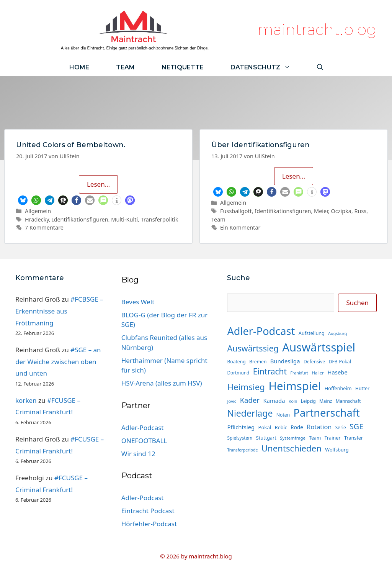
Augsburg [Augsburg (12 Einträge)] (337, 333)
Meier (321, 211)
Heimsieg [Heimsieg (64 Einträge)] (246, 387)
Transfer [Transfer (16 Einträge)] (354, 438)
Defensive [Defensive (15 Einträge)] (314, 362)
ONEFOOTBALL (144, 441)
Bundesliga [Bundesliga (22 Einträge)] (285, 361)
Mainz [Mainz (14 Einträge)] (326, 401)
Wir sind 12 (138, 454)
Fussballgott (236, 211)
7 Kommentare (44, 227)
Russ (361, 211)
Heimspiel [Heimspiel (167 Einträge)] (295, 386)
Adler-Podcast (143, 428)
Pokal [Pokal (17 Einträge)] (265, 427)
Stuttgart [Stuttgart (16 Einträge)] (266, 438)
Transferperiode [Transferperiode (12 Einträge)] (242, 450)
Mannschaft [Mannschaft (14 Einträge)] (348, 401)
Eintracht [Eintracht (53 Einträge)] (270, 371)
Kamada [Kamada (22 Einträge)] (274, 401)
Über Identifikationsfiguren (261, 145)
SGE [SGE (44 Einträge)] (356, 426)
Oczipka (341, 211)
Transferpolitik (160, 219)
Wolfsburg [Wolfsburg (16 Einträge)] (337, 450)
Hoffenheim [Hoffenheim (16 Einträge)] (338, 388)
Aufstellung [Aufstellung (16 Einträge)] (312, 333)
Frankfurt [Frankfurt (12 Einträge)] (299, 373)
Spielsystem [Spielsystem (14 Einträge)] (240, 438)
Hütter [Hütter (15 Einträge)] (362, 388)
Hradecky (37, 219)
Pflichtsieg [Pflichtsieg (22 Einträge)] (241, 427)
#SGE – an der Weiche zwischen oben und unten (58, 361)
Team (125, 67)
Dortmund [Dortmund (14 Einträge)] (238, 373)
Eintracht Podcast (148, 511)
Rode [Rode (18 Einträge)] (297, 427)
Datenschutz (267, 67)
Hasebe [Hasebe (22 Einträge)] (337, 372)
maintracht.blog (317, 29)
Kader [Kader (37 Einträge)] (250, 400)
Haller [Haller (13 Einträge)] (318, 373)
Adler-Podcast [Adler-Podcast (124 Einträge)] (261, 331)
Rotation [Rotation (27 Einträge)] (319, 427)
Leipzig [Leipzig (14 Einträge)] (308, 401)
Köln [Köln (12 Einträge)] (293, 401)
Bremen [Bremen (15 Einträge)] (258, 362)
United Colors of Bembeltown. (71, 145)
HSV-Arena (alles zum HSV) (162, 383)
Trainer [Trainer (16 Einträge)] (333, 438)
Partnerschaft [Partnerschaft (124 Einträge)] (327, 413)
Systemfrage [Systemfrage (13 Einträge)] (293, 438)
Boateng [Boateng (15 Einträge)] (236, 362)
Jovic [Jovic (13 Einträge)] (232, 401)
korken (26, 400)
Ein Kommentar (240, 227)
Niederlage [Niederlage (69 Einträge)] (250, 413)
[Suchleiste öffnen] (320, 67)
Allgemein (38, 211)
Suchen (357, 303)
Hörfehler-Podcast (149, 524)
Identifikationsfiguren (80, 219)
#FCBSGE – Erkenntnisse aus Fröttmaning (59, 311)
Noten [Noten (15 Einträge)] (283, 415)
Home (79, 67)
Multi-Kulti (124, 219)
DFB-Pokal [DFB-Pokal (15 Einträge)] (340, 362)
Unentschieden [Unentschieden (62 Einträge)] (292, 448)
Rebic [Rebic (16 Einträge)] (281, 427)
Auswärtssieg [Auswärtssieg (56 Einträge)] (253, 348)
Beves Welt (138, 302)
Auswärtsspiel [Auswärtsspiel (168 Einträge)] (319, 347)
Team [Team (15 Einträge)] (315, 438)
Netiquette (183, 67)
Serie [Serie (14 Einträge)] (341, 427)
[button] (23, 200)
